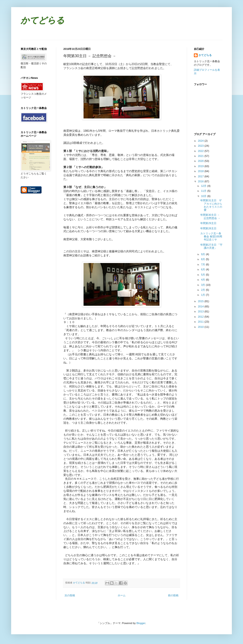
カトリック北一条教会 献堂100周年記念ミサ (211, 236)
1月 (203, 295)
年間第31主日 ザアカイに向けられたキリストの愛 (211, 205)
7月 (203, 264)
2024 (201, 141)
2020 (201, 161)
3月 (203, 285)
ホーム (122, 595)
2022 (201, 151)
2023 (201, 146)
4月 (203, 280)
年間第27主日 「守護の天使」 (211, 246)
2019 (201, 166)
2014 (201, 306)
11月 (204, 191)
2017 (201, 176)
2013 (201, 311)
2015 (201, 301)
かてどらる (43, 21)
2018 (201, 171)
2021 (201, 156)
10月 (204, 196)
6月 (203, 269)
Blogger (141, 623)
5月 (203, 275)
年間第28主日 (208, 228)
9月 (203, 254)
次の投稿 (70, 595)
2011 (201, 322)
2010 (201, 327)
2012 (201, 317)
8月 (203, 259)
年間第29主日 (208, 223)
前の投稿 (173, 595)
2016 (201, 181)
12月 (204, 186)
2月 (203, 290)
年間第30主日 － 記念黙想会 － (210, 216)
